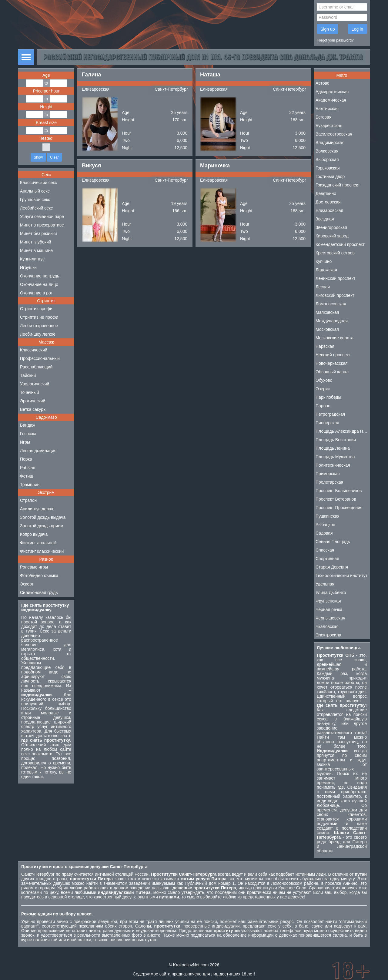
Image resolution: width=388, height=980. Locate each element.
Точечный (29, 392)
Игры (25, 442)
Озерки (323, 389)
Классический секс (38, 183)
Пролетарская (329, 482)
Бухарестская (329, 126)
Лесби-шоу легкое (38, 334)
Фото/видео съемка (39, 576)
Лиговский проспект (335, 295)
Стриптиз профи (36, 309)
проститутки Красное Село (280, 888)
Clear (54, 157)
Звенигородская (331, 227)
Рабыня (28, 468)
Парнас (323, 406)
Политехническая (333, 465)
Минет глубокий (36, 242)
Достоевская (328, 202)
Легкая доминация (38, 451)
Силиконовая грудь (39, 592)
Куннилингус (32, 259)
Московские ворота (334, 338)
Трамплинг (30, 485)
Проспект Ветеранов (336, 499)
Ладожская (326, 270)
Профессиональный (40, 358)
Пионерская (327, 423)
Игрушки (28, 267)
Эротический (33, 401)
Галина (91, 75)
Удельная (325, 584)
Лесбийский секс (36, 208)
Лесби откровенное (39, 326)
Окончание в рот (36, 293)
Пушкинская (328, 516)
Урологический (35, 384)
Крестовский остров (335, 253)
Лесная (323, 287)
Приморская (328, 474)
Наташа (210, 75)
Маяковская (327, 312)
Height (46, 107)
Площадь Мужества (335, 457)
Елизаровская (96, 89)
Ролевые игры (34, 567)
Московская (327, 329)
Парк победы (328, 397)
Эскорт (27, 584)
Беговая (323, 117)
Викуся (91, 166)
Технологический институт (341, 576)
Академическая (331, 100)
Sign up (328, 29)
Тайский (28, 375)
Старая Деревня (332, 567)
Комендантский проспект (340, 244)
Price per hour (46, 91)
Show (38, 157)
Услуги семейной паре (42, 216)
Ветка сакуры (33, 409)
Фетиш (27, 476)
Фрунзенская (328, 601)
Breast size (46, 122)
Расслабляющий (36, 367)
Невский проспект (333, 355)
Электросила (328, 635)
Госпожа (28, 434)
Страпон (28, 500)
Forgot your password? (335, 40)
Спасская (325, 550)
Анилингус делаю (37, 509)
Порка (26, 459)
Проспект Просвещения (339, 508)
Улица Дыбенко (331, 592)
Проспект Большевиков (339, 491)
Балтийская (327, 109)
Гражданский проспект (338, 185)
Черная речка (329, 609)
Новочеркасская (332, 363)
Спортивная (327, 559)
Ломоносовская (331, 304)
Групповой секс (35, 200)
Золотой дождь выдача (43, 517)
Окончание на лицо (39, 284)
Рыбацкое (325, 525)
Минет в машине (36, 250)
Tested (46, 138)
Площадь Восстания (336, 440)
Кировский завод (332, 236)
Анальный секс (35, 191)
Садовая (324, 533)
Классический (34, 350)
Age (46, 75)
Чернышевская (330, 618)
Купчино (324, 261)
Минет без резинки (38, 233)
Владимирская (330, 143)
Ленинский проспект (335, 278)
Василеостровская (334, 134)
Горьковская (328, 168)
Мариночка (215, 166)
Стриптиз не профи (39, 317)
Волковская (327, 151)
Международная (332, 321)
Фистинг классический (42, 551)
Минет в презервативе (42, 225)
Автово (323, 83)
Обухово (324, 380)
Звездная (325, 219)
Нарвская (325, 346)
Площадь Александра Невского (343, 431)
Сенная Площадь (333, 542)
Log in (357, 29)
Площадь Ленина (333, 448)
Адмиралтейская (332, 92)
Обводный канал (332, 372)
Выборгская (327, 159)
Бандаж (28, 425)
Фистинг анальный (38, 543)
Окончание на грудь (40, 276)
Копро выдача (34, 534)
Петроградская (330, 414)
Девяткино (326, 193)
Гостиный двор (330, 176)
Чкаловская (327, 626)
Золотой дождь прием (42, 526)
